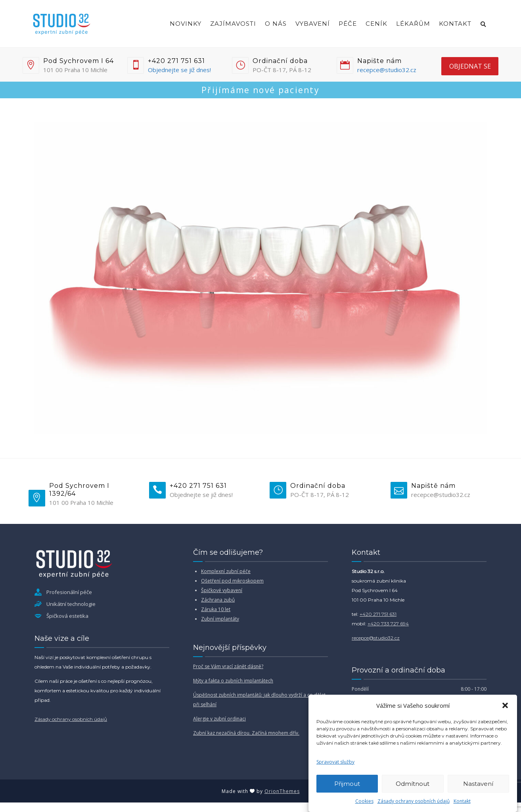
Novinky (186, 24)
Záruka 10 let (216, 609)
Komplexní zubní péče (226, 571)
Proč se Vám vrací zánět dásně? (228, 666)
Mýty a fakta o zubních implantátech (233, 681)
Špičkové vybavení (222, 590)
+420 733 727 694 (388, 624)
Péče (348, 24)
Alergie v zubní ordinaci (219, 719)
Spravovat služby (335, 762)
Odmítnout (413, 784)
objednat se (470, 66)
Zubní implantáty (220, 619)
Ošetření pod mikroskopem (232, 581)
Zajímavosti (233, 24)
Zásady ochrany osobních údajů (414, 801)
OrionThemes (282, 791)
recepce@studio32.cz (387, 70)
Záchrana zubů (218, 600)
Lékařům (413, 24)
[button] (505, 705)
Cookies (364, 801)
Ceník (376, 24)
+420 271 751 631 (378, 614)
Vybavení (313, 24)
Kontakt (462, 801)
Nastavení (478, 784)
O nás (276, 24)
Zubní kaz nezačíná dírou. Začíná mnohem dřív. (246, 733)
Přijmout (347, 784)
